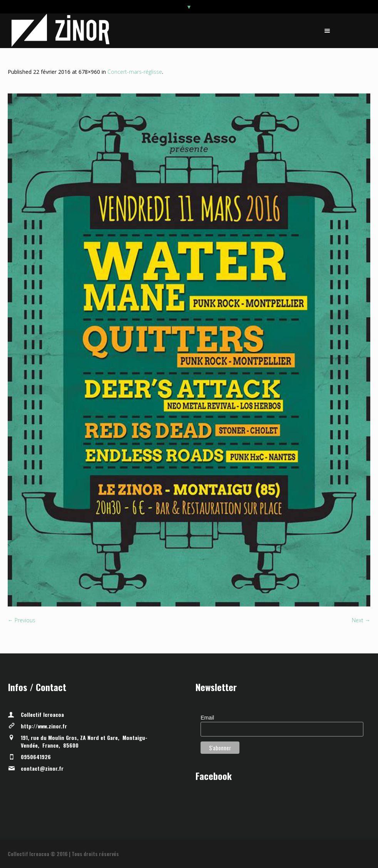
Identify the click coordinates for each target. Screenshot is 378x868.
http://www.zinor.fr (44, 726)
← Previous (22, 620)
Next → (361, 620)
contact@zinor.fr (42, 768)
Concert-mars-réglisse (135, 72)
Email (207, 718)
